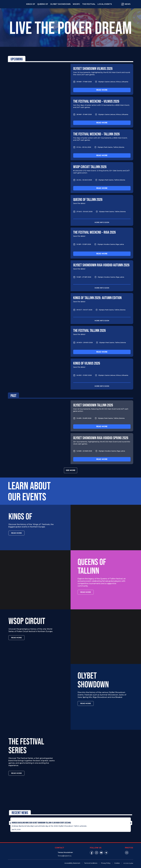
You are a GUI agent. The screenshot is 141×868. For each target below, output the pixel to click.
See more (71, 470)
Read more (102, 90)
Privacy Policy (106, 862)
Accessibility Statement (72, 862)
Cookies (117, 862)
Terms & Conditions (91, 862)
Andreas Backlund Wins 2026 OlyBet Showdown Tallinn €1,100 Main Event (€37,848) (41, 822)
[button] (10, 822)
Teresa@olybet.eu (65, 855)
